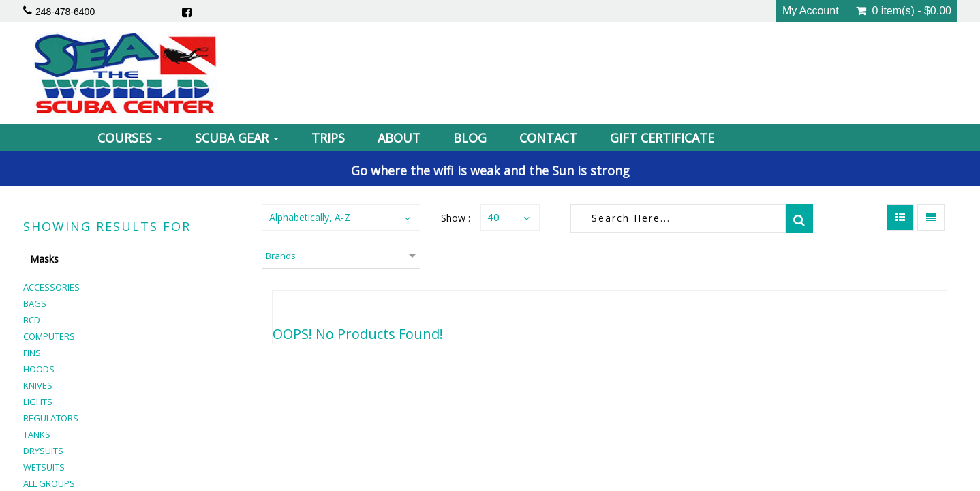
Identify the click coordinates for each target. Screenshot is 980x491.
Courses (130, 138)
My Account (811, 11)
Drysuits (43, 451)
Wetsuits (44, 467)
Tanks (37, 434)
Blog (470, 138)
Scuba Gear (237, 138)
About (399, 138)
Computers (49, 336)
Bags (35, 303)
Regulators (51, 418)
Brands (281, 256)
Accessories (51, 287)
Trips (328, 138)
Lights (38, 402)
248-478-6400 (65, 12)
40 (493, 217)
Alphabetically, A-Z (310, 217)
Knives (38, 385)
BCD (32, 320)
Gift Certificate (662, 138)
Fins (32, 353)
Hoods (39, 369)
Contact (548, 138)
